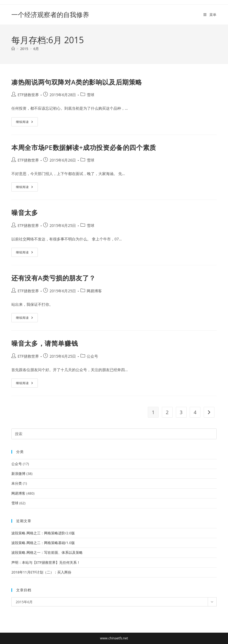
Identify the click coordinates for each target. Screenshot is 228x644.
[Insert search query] (114, 434)
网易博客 (94, 291)
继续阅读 (25, 123)
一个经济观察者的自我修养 (50, 14)
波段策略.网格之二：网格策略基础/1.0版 (43, 543)
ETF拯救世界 (28, 95)
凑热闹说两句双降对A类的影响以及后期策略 (77, 82)
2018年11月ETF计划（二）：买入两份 (41, 572)
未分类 (17, 483)
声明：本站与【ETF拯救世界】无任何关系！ (46, 562)
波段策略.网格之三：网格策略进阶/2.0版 (43, 533)
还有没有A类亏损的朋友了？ (53, 278)
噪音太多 (25, 212)
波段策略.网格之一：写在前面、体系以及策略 (47, 552)
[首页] (13, 49)
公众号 (92, 356)
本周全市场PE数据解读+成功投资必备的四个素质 (84, 147)
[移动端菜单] (210, 15)
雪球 (90, 95)
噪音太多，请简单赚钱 (45, 343)
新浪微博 (18, 474)
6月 (36, 49)
